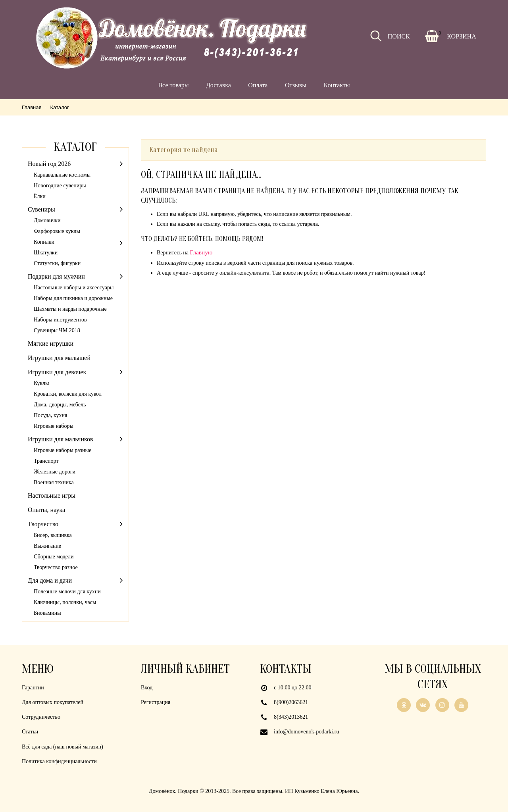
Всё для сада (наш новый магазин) (63, 747)
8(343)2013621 (291, 717)
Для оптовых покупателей (53, 702)
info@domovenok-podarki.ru (306, 732)
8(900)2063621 (291, 702)
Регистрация (156, 702)
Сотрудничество (41, 717)
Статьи (30, 732)
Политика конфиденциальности (59, 761)
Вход (147, 688)
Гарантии (33, 688)
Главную (201, 252)
